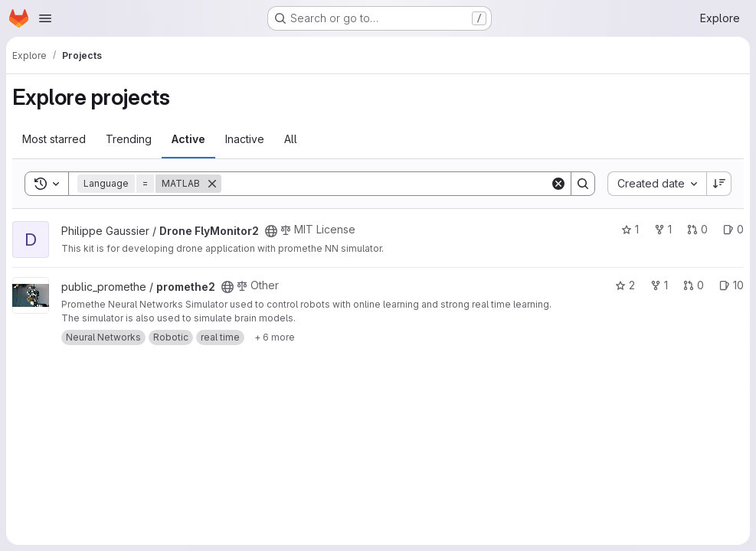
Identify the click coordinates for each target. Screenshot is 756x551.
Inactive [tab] (245, 139)
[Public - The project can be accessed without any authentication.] (271, 231)
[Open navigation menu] (45, 18)
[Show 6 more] (275, 337)
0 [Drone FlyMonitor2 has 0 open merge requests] (697, 229)
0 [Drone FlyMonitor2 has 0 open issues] (733, 229)
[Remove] (212, 184)
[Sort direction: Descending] (719, 184)
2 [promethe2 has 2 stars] (625, 285)
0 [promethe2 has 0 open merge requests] (694, 285)
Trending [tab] (129, 139)
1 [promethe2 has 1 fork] (659, 285)
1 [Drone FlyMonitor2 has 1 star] (630, 229)
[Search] (386, 184)
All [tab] (291, 139)
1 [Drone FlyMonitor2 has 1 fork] (663, 229)
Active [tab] (188, 139)
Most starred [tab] (54, 139)
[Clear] (558, 184)
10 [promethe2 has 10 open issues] (731, 285)
